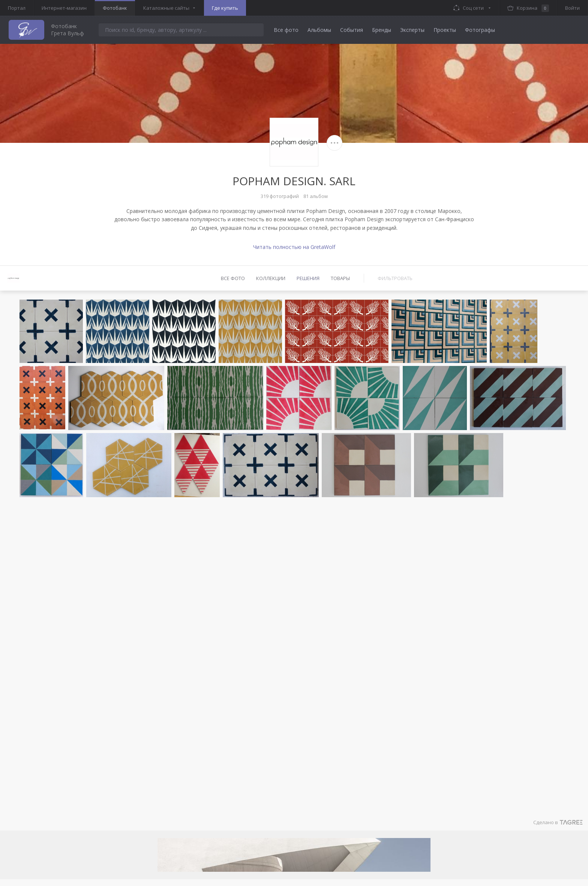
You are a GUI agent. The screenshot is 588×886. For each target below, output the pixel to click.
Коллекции (271, 278)
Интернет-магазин (64, 8)
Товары (340, 278)
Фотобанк (115, 8)
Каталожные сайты (166, 8)
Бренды (382, 30)
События (352, 30)
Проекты (445, 30)
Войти (572, 8)
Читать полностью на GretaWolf (294, 247)
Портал (17, 8)
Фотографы (480, 30)
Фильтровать (395, 278)
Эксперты (412, 30)
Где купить (225, 8)
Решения (308, 278)
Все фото (286, 30)
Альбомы (319, 30)
